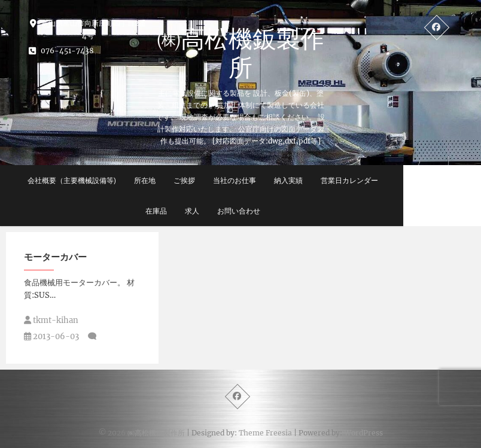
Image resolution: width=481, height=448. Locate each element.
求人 (221, 211)
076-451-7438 (61, 51)
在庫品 (185, 211)
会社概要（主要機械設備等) (101, 180)
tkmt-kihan (51, 320)
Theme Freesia (265, 433)
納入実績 (317, 180)
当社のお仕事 (263, 180)
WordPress (363, 433)
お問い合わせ (267, 211)
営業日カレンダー (378, 180)
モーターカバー (55, 257)
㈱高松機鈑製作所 (240, 53)
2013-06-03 (51, 336)
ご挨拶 (213, 180)
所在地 (173, 180)
